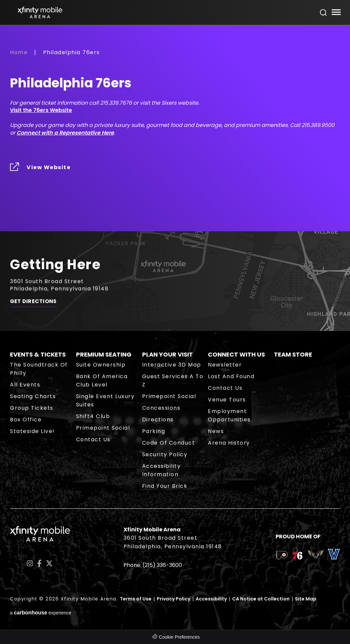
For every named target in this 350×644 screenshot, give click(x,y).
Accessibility (211, 599)
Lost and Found (231, 376)
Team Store (293, 354)
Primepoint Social (103, 428)
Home (19, 52)
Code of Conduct (169, 443)
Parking (154, 431)
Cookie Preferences (179, 637)
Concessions (161, 408)
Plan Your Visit (168, 354)
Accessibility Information (162, 470)
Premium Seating (104, 354)
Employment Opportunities (229, 415)
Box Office (26, 420)
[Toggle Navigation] (336, 13)
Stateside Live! (32, 431)
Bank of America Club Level (102, 380)
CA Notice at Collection (261, 599)
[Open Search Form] (323, 13)
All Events (25, 385)
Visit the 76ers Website (41, 110)
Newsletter (225, 365)
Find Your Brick (165, 486)
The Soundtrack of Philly (39, 369)
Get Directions (33, 301)
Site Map (306, 599)
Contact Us (93, 439)
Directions (158, 420)
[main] (175, 140)
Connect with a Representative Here (65, 133)
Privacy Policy (174, 599)
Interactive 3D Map (172, 365)
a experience (41, 613)
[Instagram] (30, 563)
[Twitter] (49, 563)
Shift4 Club (93, 416)
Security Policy (165, 454)
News (216, 431)
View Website (48, 167)
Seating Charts (33, 396)
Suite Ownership (101, 365)
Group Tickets (32, 408)
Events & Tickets (38, 354)
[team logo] (282, 556)
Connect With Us (236, 354)
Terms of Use (136, 599)
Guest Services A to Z (173, 380)
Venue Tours (227, 400)
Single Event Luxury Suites (105, 400)
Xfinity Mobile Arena (40, 12)
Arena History (229, 443)
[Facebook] (39, 563)
